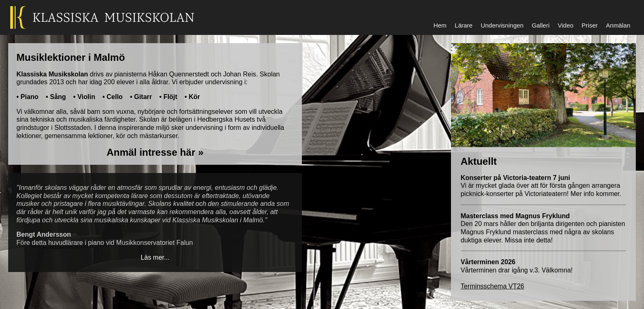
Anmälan (618, 25)
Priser (590, 25)
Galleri (541, 25)
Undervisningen (502, 25)
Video (566, 25)
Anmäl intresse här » (155, 152)
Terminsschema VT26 (493, 286)
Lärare (463, 25)
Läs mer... (155, 257)
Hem (440, 25)
